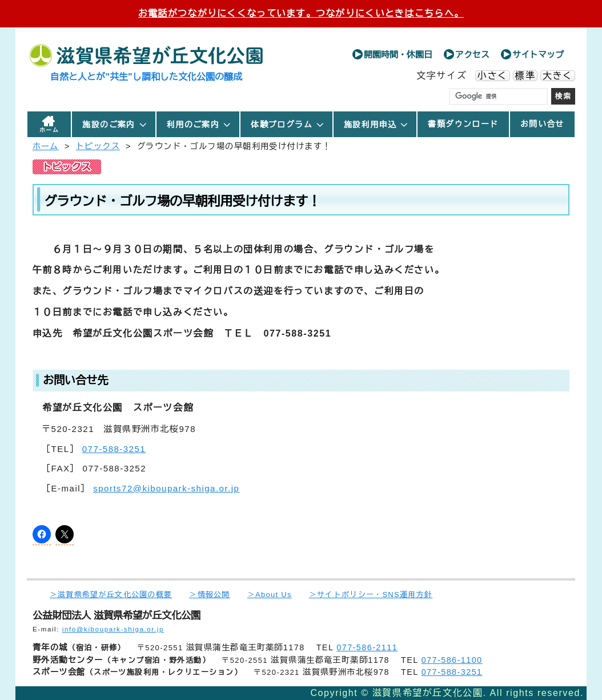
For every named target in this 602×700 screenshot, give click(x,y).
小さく (493, 76)
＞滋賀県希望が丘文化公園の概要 (111, 595)
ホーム (49, 130)
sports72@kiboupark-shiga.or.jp (166, 488)
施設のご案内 (115, 125)
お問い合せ (542, 124)
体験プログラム (288, 125)
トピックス (98, 146)
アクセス (472, 55)
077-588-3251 (114, 449)
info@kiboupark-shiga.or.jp (113, 629)
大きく (558, 76)
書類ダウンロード (463, 124)
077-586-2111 (367, 647)
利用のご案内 (199, 125)
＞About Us (270, 595)
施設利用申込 (376, 125)
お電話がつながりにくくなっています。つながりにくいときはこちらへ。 (301, 13)
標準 (525, 76)
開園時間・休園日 (398, 55)
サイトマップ (538, 55)
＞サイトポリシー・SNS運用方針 (371, 595)
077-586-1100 (452, 660)
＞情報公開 (209, 595)
